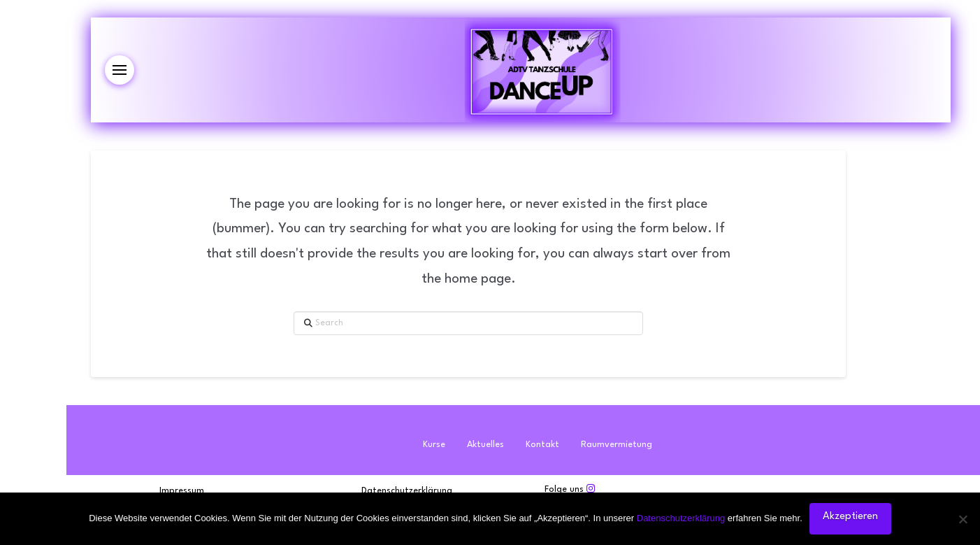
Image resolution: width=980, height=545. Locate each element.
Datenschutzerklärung (681, 518)
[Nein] (963, 519)
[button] (120, 70)
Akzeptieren (850, 517)
